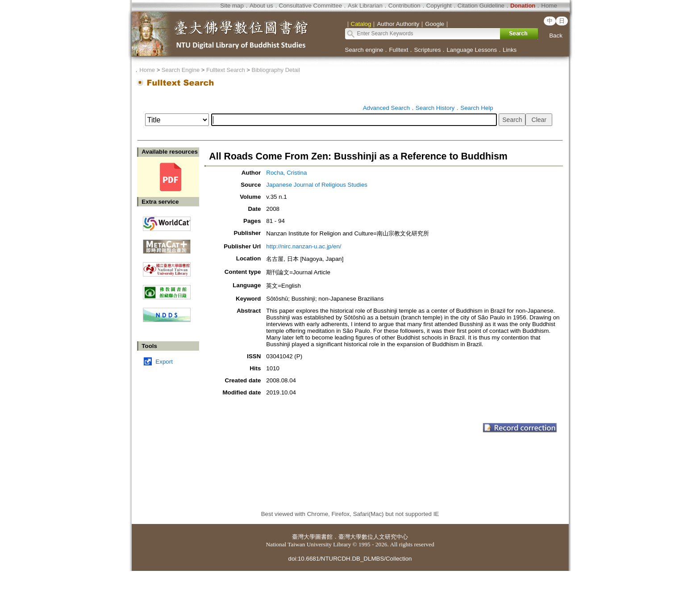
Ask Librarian (365, 6)
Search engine (364, 50)
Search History (435, 108)
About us (261, 6)
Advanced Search (386, 108)
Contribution (404, 6)
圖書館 (324, 537)
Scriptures (427, 50)
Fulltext (398, 50)
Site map (232, 6)
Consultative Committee (310, 6)
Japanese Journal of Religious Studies (317, 185)
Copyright (439, 6)
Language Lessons (472, 50)
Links (510, 50)
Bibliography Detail (276, 70)
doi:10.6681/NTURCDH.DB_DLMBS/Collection (350, 559)
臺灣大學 (304, 537)
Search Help (477, 108)
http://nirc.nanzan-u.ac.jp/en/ (304, 246)
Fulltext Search (226, 70)
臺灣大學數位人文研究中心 (373, 537)
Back (556, 36)
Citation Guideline (481, 6)
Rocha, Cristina (286, 173)
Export (164, 362)
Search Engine (181, 70)
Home (549, 6)
